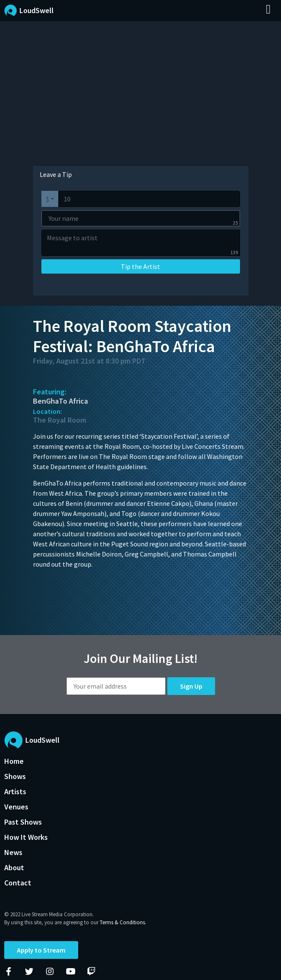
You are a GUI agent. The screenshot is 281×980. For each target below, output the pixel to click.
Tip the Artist (140, 266)
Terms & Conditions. (123, 922)
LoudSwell (37, 10)
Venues (16, 807)
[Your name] (141, 218)
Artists (15, 791)
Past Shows (23, 822)
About (14, 867)
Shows (15, 776)
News (13, 852)
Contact (18, 883)
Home (14, 761)
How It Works (26, 837)
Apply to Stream (41, 950)
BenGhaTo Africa (60, 401)
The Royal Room (60, 420)
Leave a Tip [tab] (56, 174)
